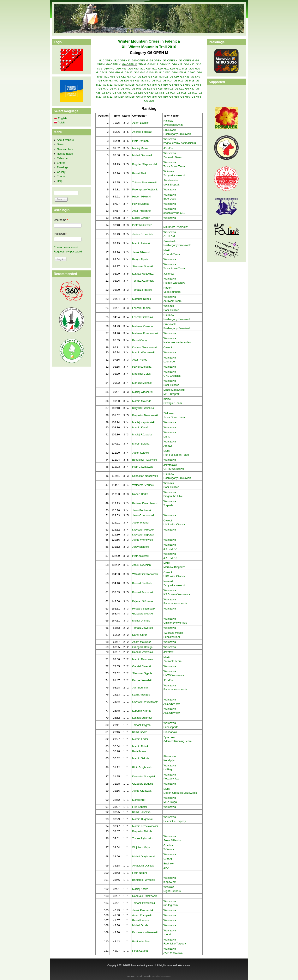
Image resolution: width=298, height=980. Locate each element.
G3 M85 (136, 89)
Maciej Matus (140, 148)
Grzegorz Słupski (142, 614)
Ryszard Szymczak (144, 609)
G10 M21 (102, 72)
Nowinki (168, 581)
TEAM (142, 64)
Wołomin (169, 171)
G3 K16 (142, 77)
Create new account (66, 247)
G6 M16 (181, 93)
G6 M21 (108, 97)
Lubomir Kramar (142, 711)
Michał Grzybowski (143, 856)
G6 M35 (130, 97)
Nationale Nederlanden (177, 342)
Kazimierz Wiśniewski (145, 932)
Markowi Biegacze (174, 567)
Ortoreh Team (172, 254)
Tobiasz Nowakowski (145, 182)
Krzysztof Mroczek (143, 530)
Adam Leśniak (141, 123)
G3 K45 (103, 81)
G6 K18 (169, 89)
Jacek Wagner (141, 523)
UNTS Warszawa (174, 469)
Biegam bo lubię (173, 496)
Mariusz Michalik (142, 383)
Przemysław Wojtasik (145, 189)
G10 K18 (153, 64)
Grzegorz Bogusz (143, 784)
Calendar (62, 158)
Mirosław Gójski (142, 374)
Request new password (68, 252)
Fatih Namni (139, 873)
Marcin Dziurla (141, 444)
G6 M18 (192, 93)
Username (61, 220)
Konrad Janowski (142, 592)
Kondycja (169, 760)
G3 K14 (132, 77)
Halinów (168, 121)
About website (65, 140)
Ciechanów (170, 732)
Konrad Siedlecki (142, 583)
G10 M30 (114, 72)
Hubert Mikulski (141, 197)
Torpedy (168, 505)
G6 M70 (149, 101)
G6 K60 (149, 93)
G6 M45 (152, 97)
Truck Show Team (174, 166)
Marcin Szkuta (141, 758)
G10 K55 (145, 69)
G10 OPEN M (140, 60)
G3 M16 (179, 81)
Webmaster (184, 965)
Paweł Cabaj (140, 340)
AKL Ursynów (172, 704)
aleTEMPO (170, 549)
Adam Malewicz (142, 642)
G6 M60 (185, 97)
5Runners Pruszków (175, 227)
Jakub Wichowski (143, 540)
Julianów (169, 274)
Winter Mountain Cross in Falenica (149, 41)
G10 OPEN (106, 60)
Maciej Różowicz (142, 434)
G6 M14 (170, 93)
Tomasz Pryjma (141, 725)
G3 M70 (103, 89)
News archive (65, 149)
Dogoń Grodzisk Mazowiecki (180, 793)
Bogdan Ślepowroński (145, 164)
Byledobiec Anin (173, 125)
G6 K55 (138, 93)
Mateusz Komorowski (145, 333)
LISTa (167, 437)
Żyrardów (169, 737)
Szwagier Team (173, 403)
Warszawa (170, 139)
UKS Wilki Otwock (174, 524)
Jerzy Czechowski (143, 515)
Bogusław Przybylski (145, 460)
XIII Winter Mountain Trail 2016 (149, 47)
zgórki (167, 934)
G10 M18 (182, 69)
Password (61, 234)
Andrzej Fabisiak (142, 132)
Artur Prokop (140, 360)
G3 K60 (124, 81)
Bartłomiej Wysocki (144, 880)
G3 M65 (196, 85)
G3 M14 (167, 81)
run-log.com (171, 905)
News (60, 144)
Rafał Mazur (139, 751)
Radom (168, 288)
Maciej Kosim (140, 889)
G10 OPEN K (122, 60)
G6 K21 (179, 89)
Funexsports (171, 727)
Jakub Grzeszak (142, 791)
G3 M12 (156, 81)
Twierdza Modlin (173, 633)
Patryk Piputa (140, 259)
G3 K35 (185, 77)
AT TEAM (169, 236)
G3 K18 (153, 77)
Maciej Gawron (141, 218)
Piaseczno (170, 756)
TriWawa (169, 849)
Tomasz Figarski (142, 290)
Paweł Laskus (141, 920)
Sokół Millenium (173, 840)
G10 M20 (194, 69)
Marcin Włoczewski (144, 352)
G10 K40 (109, 69)
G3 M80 (125, 89)
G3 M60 (185, 85)
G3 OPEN (155, 60)
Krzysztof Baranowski (145, 415)
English (60, 118)
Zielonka (169, 413)
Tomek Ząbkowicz (143, 838)
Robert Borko (140, 494)
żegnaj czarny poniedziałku (180, 143)
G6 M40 (141, 97)
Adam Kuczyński (142, 915)
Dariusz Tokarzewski (144, 347)
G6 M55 (174, 97)
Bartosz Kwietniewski (145, 503)
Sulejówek (170, 130)
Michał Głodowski (143, 155)
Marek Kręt (139, 800)
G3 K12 (121, 77)
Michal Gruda (140, 925)
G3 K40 (195, 77)
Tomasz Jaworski (142, 628)
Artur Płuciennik (142, 211)
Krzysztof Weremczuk (145, 702)
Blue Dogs (170, 199)
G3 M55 (174, 85)
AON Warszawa (173, 953)
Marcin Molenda (142, 401)
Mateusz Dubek (142, 299)
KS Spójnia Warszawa (177, 594)
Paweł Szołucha (142, 367)
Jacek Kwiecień (142, 565)
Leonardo (169, 362)
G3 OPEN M (186, 60)
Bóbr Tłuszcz (171, 310)
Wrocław (169, 887)
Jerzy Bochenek (142, 510)
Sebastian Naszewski (145, 476)
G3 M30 (119, 85)
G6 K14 (147, 89)
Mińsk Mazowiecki (174, 390)
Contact (62, 176)
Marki (167, 250)
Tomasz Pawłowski (144, 903)
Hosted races (65, 154)
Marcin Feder (140, 739)
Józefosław (170, 465)
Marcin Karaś (140, 427)
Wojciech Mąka (141, 847)
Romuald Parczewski (145, 896)
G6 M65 (196, 97)
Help (60, 181)
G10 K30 (189, 64)
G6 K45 (117, 93)
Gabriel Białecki (142, 666)
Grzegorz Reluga (142, 647)
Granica (168, 845)
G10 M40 (139, 72)
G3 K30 (174, 77)
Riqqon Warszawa (174, 283)
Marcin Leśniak (141, 243)
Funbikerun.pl (172, 637)
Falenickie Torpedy (175, 821)
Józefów (168, 148)
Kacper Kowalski (142, 680)
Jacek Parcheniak (143, 910)
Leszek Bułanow (142, 718)
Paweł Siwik (139, 173)
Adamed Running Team (178, 741)
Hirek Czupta (140, 951)
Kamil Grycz (139, 732)
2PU (166, 868)
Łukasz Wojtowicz (143, 274)
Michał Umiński (141, 621)
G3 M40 (141, 85)
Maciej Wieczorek (143, 392)
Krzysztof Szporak (143, 535)
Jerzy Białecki (140, 547)
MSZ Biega (170, 802)
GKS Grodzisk (172, 376)
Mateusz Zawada (142, 326)
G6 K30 (190, 89)
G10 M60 (190, 72)
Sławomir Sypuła (142, 673)
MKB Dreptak (171, 185)
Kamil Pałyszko (141, 812)
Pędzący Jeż (171, 779)
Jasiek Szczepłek (143, 234)
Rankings (62, 167)
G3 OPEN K (170, 60)
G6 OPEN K (113, 64)
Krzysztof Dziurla (142, 831)
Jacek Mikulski (141, 252)
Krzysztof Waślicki (143, 408)
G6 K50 (128, 93)
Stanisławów (171, 180)
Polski (59, 122)
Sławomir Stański (143, 266)
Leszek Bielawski (142, 317)
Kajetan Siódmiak (143, 601)
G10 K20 (165, 64)
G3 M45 (152, 85)
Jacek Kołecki (140, 453)
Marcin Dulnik (140, 746)
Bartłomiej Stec (141, 941)
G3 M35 (130, 85)
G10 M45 (152, 72)
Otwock (168, 347)
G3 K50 (114, 81)
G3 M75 (114, 89)
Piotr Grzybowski (142, 767)
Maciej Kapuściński (144, 422)
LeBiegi (168, 769)
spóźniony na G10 (174, 213)
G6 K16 (158, 89)
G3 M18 (190, 81)
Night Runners (172, 891)
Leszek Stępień (141, 308)
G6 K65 (160, 93)
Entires (61, 163)
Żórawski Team (172, 157)
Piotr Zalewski (141, 556)
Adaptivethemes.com (162, 976)
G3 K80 (145, 81)
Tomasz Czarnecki (143, 281)
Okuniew (169, 315)
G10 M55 (177, 72)
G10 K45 (121, 69)
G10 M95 (109, 77)
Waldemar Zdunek (143, 485)
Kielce (167, 399)
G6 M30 (119, 97)
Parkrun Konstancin (175, 603)
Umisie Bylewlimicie (175, 623)
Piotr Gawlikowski (143, 467)
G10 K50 (133, 69)
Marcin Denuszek (143, 659)
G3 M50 (163, 85)
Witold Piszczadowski (145, 574)
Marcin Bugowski (142, 819)
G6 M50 (163, 97)
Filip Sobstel (140, 807)
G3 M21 (108, 85)
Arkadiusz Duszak (143, 866)
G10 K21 (177, 64)
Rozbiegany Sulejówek (177, 134)
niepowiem (170, 882)
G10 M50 (164, 72)
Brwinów (169, 863)
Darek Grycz (140, 635)
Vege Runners (172, 292)
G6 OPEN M (130, 64)
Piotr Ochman (140, 141)
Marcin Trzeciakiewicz (145, 826)
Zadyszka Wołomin (175, 175)
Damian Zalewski (142, 652)
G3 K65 (135, 81)
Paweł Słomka (141, 204)
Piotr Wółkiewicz (142, 225)
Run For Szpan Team (176, 455)
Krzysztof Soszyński (144, 776)
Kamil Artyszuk (141, 695)
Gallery (61, 172)
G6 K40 (106, 93)
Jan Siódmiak (140, 688)
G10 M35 (127, 72)
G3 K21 (163, 77)
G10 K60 (157, 69)
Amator (168, 446)
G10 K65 (169, 69)
